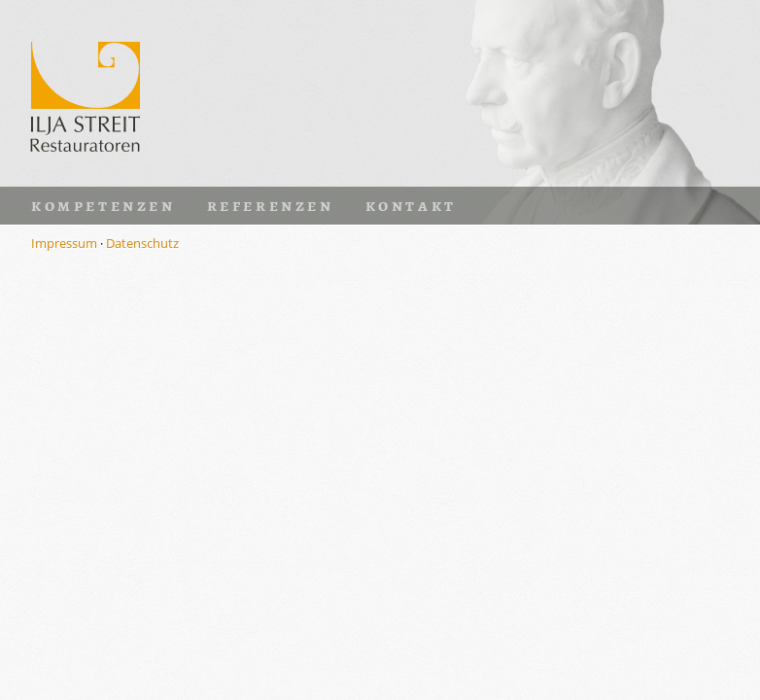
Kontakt (411, 205)
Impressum (64, 243)
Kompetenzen (104, 205)
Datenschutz (142, 243)
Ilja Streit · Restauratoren (86, 93)
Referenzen (271, 205)
